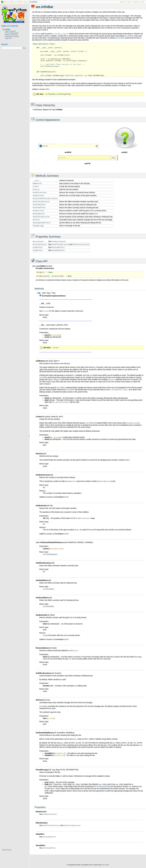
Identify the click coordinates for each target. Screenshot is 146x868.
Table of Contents (10, 26)
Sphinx (103, 866)
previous (122, 2)
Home (6, 2)
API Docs (20, 2)
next (129, 2)
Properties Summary (12, 36)
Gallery (12, 2)
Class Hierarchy (10, 31)
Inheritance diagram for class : (47, 110)
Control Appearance (12, 33)
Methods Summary (11, 35)
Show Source (7, 850)
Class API (8, 38)
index (143, 2)
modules (136, 2)
